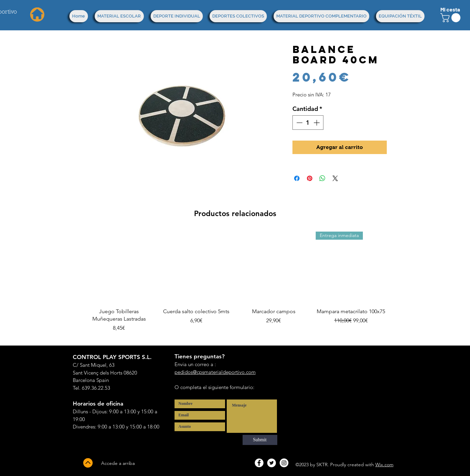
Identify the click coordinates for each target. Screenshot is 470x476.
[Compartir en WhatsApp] (322, 178)
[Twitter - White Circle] (272, 463)
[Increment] (317, 123)
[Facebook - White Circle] (259, 463)
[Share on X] (335, 178)
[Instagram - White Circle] (284, 463)
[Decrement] (299, 123)
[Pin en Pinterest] (310, 178)
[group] (235, 286)
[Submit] (260, 440)
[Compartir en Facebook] (297, 178)
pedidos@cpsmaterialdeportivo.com (215, 372)
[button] (451, 18)
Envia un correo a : (195, 364)
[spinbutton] (308, 123)
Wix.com (384, 465)
